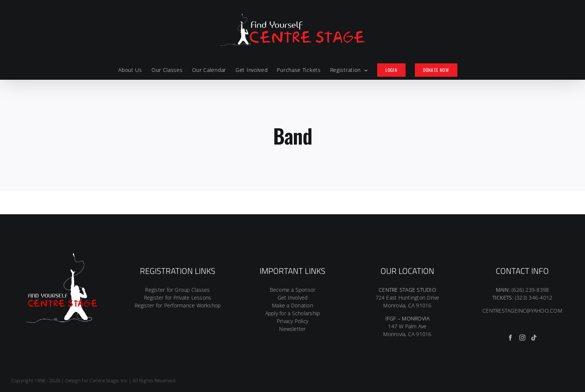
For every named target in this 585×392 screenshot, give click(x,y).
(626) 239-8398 (530, 290)
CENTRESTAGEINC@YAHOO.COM (522, 311)
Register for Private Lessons (178, 298)
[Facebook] (510, 338)
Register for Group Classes (177, 290)
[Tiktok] (534, 338)
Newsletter (292, 329)
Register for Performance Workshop (178, 305)
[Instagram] (522, 338)
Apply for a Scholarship (293, 313)
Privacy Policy (292, 321)
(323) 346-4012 (534, 298)
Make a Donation (292, 305)
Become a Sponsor (293, 290)
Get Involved (293, 298)
